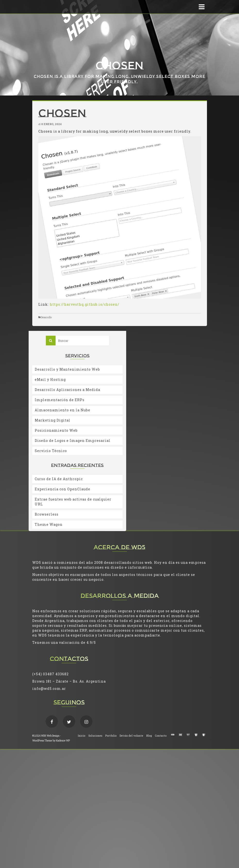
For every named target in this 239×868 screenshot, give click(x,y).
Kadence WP (63, 741)
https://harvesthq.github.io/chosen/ (85, 304)
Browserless (47, 514)
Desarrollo (46, 317)
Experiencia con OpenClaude (62, 489)
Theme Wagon (49, 524)
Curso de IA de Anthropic (59, 479)
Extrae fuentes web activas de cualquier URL (73, 502)
